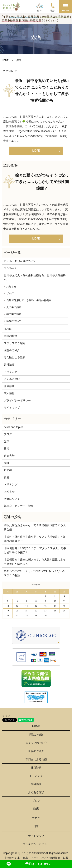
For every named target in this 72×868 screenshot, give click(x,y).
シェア (6, 716)
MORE (36, 151)
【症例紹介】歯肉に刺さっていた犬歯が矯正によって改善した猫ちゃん (35, 562)
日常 (7, 449)
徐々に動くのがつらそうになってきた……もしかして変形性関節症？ (42, 182)
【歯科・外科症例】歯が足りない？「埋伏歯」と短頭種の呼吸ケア (35, 539)
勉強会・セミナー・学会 (19, 506)
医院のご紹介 (12, 350)
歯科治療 (9, 365)
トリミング (11, 372)
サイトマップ (12, 408)
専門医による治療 (15, 357)
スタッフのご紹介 (15, 343)
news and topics (14, 427)
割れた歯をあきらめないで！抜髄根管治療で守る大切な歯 (35, 527)
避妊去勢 (9, 456)
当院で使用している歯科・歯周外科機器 (29, 300)
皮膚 (7, 477)
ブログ (10, 293)
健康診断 (9, 386)
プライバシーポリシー (17, 400)
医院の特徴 (11, 336)
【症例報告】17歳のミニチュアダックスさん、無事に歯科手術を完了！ (35, 550)
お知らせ (11, 287)
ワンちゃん (11, 268)
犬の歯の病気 (14, 307)
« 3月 (7, 585)
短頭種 (8, 470)
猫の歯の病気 (14, 314)
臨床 (7, 441)
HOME (5, 60)
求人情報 (9, 393)
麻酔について (14, 321)
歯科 (7, 463)
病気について (12, 499)
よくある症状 (12, 379)
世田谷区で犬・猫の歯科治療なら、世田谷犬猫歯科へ (35, 277)
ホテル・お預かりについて (20, 261)
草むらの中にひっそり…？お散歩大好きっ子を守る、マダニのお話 (36, 573)
